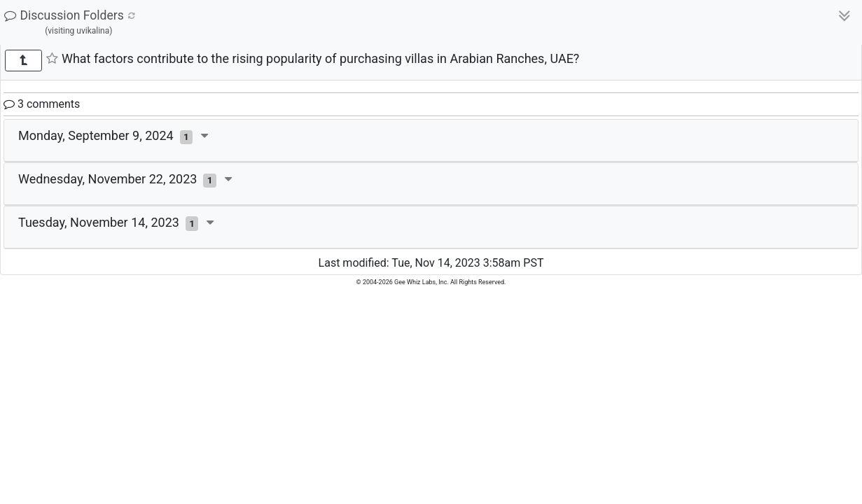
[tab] (431, 141)
